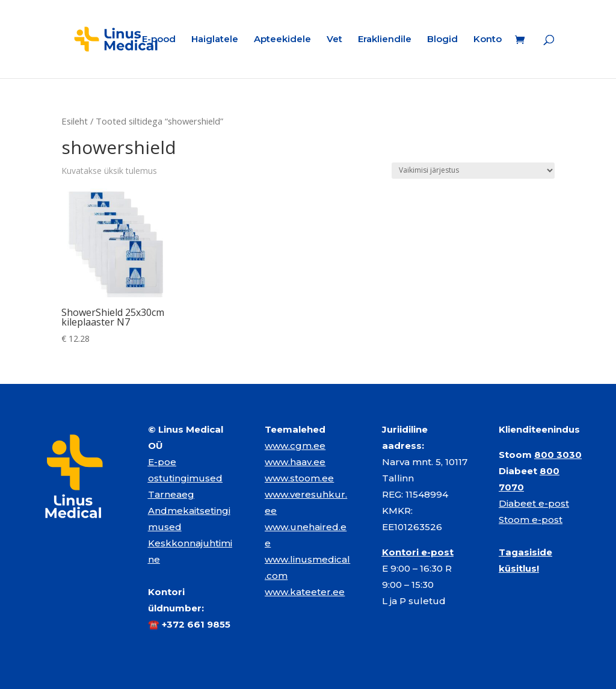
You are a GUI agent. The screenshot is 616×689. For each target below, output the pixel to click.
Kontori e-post (418, 552)
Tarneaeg (171, 494)
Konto (488, 40)
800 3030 (558, 455)
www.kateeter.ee (305, 592)
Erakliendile (385, 40)
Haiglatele (215, 40)
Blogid (442, 40)
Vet (334, 40)
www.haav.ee (295, 462)
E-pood (159, 40)
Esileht (75, 121)
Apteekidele (282, 40)
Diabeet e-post (534, 503)
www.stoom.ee (299, 478)
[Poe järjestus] (473, 171)
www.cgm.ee (295, 446)
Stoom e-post (531, 520)
